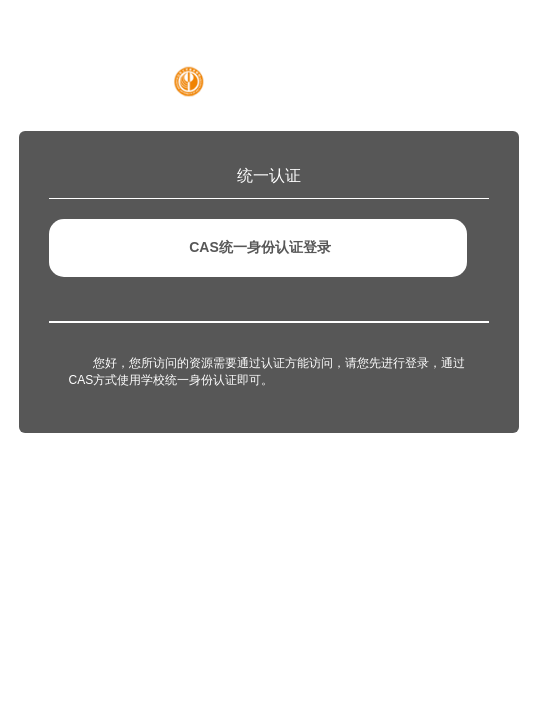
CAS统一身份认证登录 (260, 247)
